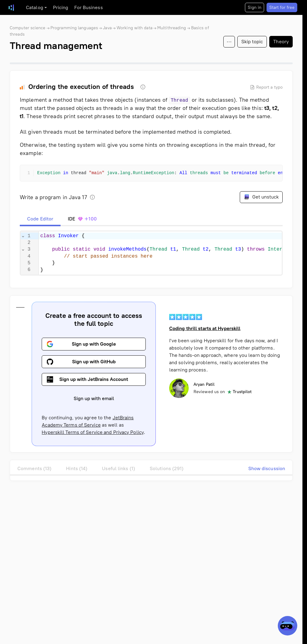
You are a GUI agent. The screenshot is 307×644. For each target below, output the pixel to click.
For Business (88, 7)
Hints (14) (77, 468)
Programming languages (74, 28)
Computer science (28, 28)
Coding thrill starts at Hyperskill (205, 328)
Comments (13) (34, 468)
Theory (281, 42)
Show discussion (267, 468)
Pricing (61, 7)
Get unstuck (261, 197)
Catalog (35, 7)
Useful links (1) (119, 468)
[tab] (40, 219)
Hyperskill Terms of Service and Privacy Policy (93, 432)
